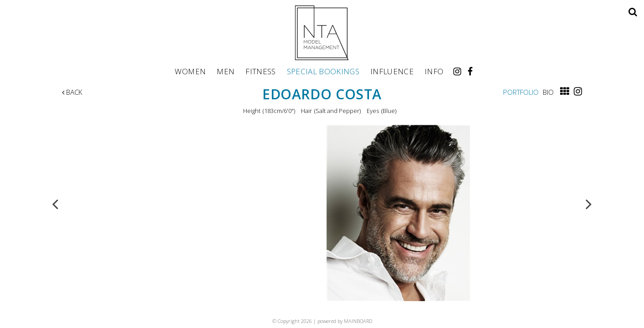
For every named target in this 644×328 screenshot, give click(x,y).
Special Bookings (323, 71)
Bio (548, 92)
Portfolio (521, 92)
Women (190, 71)
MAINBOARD (358, 321)
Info (434, 71)
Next (589, 204)
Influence (392, 71)
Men (226, 71)
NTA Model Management (322, 33)
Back (72, 92)
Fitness (260, 71)
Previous (55, 204)
